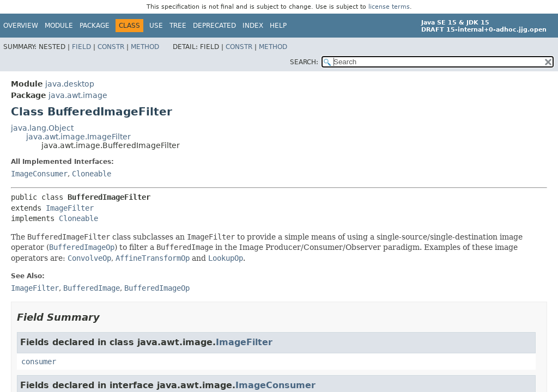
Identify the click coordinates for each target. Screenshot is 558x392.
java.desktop (70, 84)
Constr (111, 47)
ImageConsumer (39, 174)
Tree (178, 26)
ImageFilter (70, 208)
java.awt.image (78, 95)
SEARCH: (304, 62)
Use (156, 26)
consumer (39, 362)
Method (145, 47)
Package (95, 26)
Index (253, 26)
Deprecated (214, 26)
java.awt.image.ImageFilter (78, 137)
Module (59, 26)
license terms (389, 7)
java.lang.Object (42, 128)
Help (278, 26)
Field (81, 47)
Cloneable (92, 174)
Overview (21, 26)
